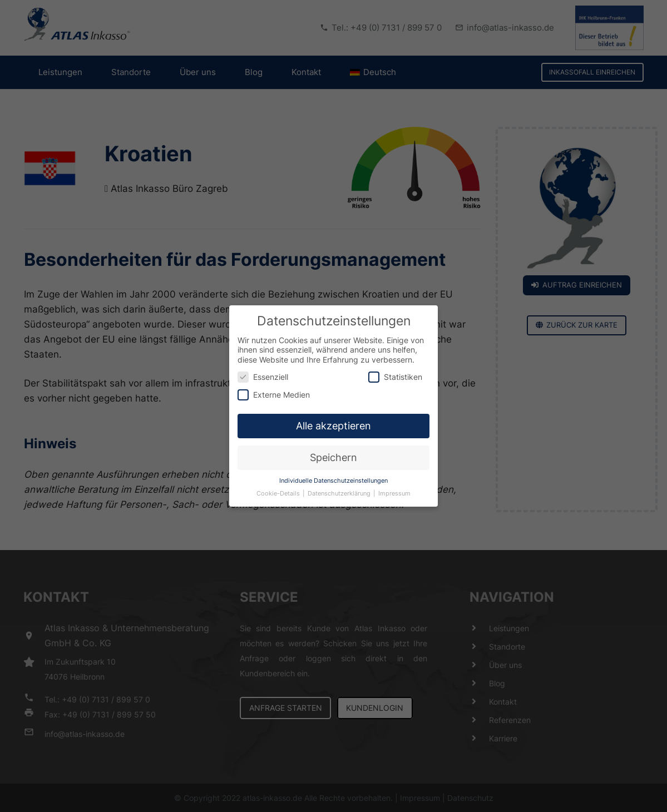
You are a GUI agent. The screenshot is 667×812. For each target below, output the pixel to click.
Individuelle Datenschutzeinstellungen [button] (333, 475)
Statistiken (395, 371)
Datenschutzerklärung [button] (340, 488)
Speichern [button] (333, 452)
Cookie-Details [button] (279, 488)
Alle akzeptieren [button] (333, 420)
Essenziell (263, 371)
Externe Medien (274, 388)
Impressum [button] (394, 488)
